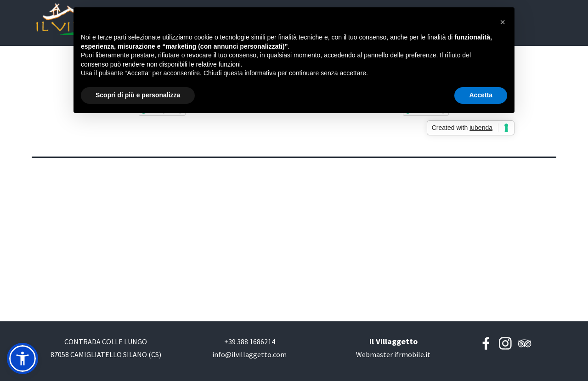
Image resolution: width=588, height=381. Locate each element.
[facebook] (486, 343)
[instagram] (505, 343)
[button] (250, 342)
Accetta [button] (481, 95)
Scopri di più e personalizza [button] (138, 95)
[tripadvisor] (525, 343)
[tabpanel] (106, 354)
